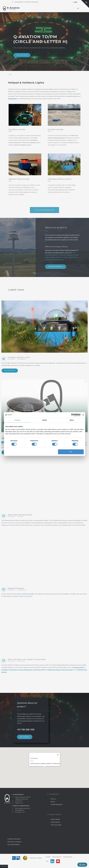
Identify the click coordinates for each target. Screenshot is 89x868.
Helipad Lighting (54, 822)
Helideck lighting (54, 819)
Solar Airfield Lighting (12, 844)
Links (47, 861)
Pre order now (10, 371)
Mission (52, 802)
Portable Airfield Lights (13, 839)
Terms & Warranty (68, 857)
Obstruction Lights (62, 257)
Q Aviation (12, 359)
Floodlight (52, 257)
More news (4, 866)
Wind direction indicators (14, 842)
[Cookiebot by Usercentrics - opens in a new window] (73, 415)
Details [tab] (45, 420)
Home (10, 74)
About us (52, 799)
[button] (45, 766)
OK (71, 452)
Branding (48, 857)
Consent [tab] (17, 420)
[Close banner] (83, 415)
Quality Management (56, 804)
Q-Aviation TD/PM (22, 55)
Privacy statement (57, 857)
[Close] (58, 752)
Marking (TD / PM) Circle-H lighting (61, 255)
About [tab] (72, 420)
